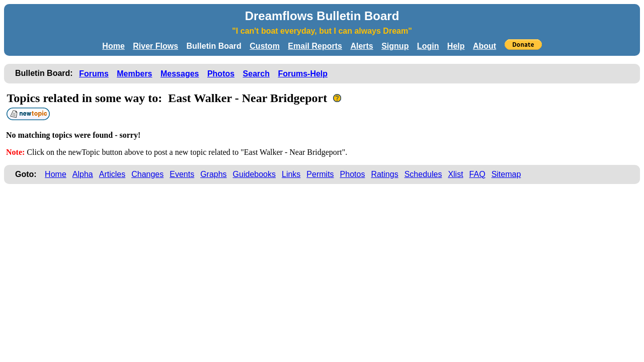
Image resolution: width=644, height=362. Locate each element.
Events (182, 174)
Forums (94, 74)
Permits (320, 174)
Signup (395, 46)
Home (113, 46)
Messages (180, 74)
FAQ (477, 174)
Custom (265, 46)
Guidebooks (254, 174)
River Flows (155, 46)
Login (428, 46)
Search (256, 74)
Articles (112, 174)
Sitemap (506, 174)
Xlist (455, 174)
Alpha (83, 174)
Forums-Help (303, 74)
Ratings (384, 174)
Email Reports (315, 46)
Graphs (213, 174)
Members (134, 74)
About (485, 46)
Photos (221, 74)
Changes (147, 174)
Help (456, 46)
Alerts (361, 46)
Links (291, 174)
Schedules (423, 174)
